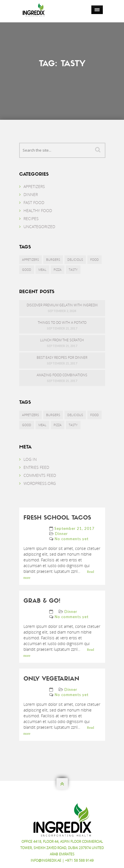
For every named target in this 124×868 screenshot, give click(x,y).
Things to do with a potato (62, 323)
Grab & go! (42, 601)
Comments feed (40, 475)
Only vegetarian (51, 679)
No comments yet (72, 539)
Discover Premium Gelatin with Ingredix (62, 305)
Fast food (34, 202)
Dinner (31, 194)
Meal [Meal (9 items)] (42, 270)
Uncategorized (39, 227)
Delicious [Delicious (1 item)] (75, 259)
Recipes (31, 219)
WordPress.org (40, 483)
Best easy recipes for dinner (62, 357)
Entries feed (36, 467)
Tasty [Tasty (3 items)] (73, 270)
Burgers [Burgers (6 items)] (53, 259)
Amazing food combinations (62, 375)
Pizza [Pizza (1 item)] (58, 270)
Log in (30, 459)
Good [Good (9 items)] (27, 270)
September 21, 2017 (74, 528)
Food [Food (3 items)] (95, 259)
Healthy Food (38, 210)
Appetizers (34, 186)
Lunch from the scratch (62, 340)
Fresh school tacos (57, 518)
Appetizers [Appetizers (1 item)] (30, 259)
